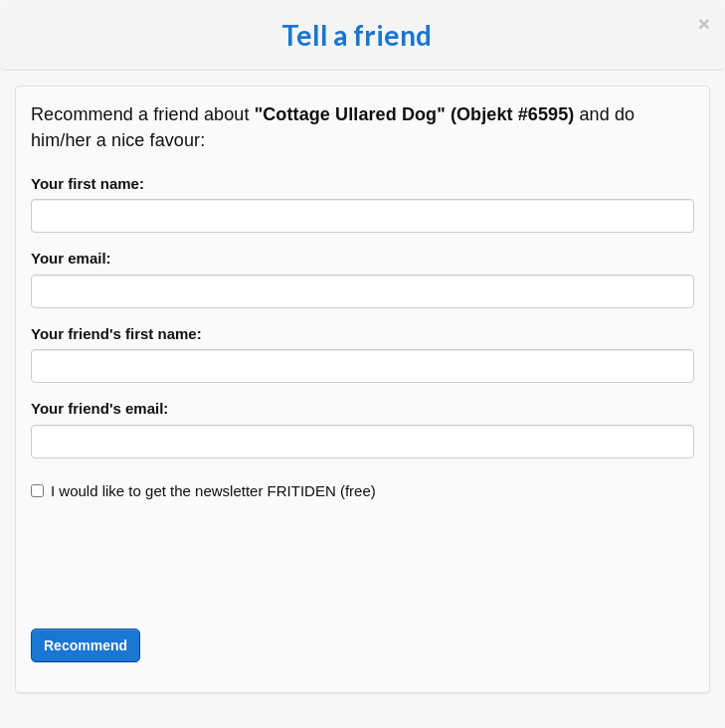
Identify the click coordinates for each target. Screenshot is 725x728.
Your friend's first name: (116, 334)
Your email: (71, 258)
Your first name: (88, 183)
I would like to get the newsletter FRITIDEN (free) (203, 491)
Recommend (86, 645)
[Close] (704, 23)
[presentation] (182, 565)
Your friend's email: (99, 408)
